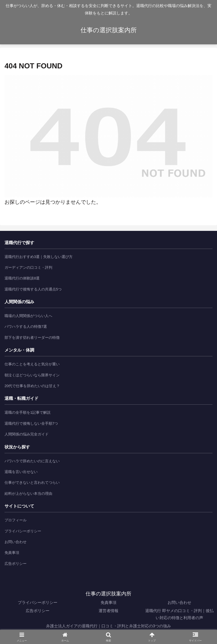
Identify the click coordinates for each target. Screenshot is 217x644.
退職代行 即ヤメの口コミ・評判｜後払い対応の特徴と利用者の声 (179, 614)
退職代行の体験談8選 (22, 278)
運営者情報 (108, 611)
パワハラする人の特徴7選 (26, 327)
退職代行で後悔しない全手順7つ (31, 423)
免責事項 (12, 553)
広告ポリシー (16, 564)
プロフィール (16, 520)
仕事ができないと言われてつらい (32, 483)
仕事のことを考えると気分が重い (32, 364)
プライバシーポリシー (23, 531)
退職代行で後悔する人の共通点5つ (33, 289)
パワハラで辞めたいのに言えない (32, 461)
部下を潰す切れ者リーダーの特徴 (32, 338)
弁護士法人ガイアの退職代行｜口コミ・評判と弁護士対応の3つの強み (108, 626)
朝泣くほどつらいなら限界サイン (32, 375)
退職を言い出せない (21, 472)
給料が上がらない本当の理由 (28, 494)
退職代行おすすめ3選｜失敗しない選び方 (39, 257)
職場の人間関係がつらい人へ (28, 316)
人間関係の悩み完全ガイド (27, 434)
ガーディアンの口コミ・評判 (28, 267)
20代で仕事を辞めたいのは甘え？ (32, 386)
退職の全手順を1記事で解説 (28, 412)
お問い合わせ (16, 542)
